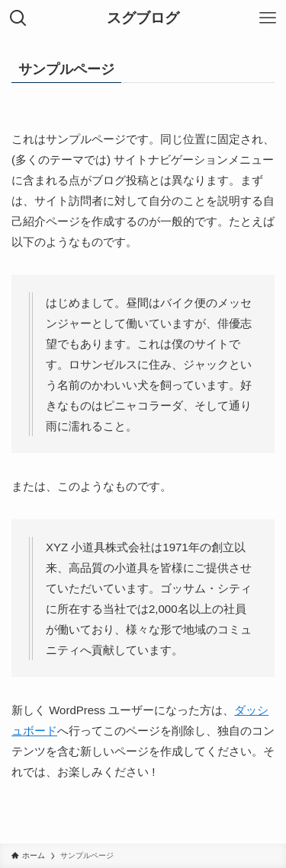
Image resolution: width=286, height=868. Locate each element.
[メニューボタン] (268, 18)
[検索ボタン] (18, 18)
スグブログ (143, 19)
